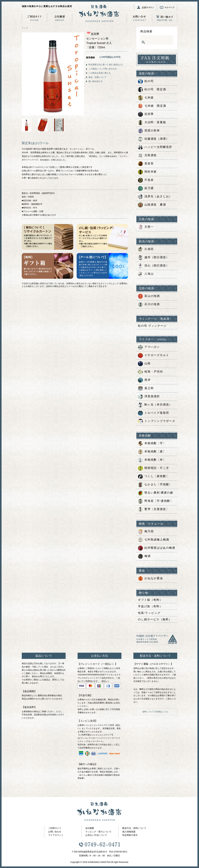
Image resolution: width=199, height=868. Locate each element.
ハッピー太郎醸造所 (155, 147)
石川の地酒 (149, 305)
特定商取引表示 (130, 835)
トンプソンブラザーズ (157, 421)
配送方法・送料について (134, 828)
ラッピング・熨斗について (98, 832)
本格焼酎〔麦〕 (152, 452)
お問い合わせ (55, 832)
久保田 (146, 249)
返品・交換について (98, 77)
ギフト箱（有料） (150, 600)
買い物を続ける (96, 81)
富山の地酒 (149, 296)
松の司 (146, 81)
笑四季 (146, 114)
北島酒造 (147, 156)
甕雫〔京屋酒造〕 (153, 509)
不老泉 (146, 180)
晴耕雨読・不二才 (153, 468)
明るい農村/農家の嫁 (156, 493)
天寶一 (146, 227)
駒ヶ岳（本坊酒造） (155, 405)
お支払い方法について (96, 835)
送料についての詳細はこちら (155, 712)
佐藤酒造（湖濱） (153, 139)
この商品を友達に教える (100, 73)
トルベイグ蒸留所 (153, 413)
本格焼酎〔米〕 (152, 460)
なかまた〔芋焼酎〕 (155, 485)
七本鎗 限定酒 (152, 106)
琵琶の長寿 (149, 131)
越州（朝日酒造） (153, 258)
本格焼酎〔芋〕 (152, 444)
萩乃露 (146, 188)
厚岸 (144, 380)
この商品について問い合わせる (103, 69)
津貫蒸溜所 (149, 397)
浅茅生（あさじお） (155, 197)
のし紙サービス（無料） (155, 619)
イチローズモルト (153, 355)
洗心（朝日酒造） (153, 266)
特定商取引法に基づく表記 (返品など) (106, 65)
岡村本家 (147, 172)
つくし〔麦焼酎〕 (153, 476)
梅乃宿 (146, 532)
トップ (25, 28)
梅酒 (144, 556)
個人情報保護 (129, 832)
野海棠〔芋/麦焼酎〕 (156, 501)
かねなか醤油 (150, 579)
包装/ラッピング (149, 613)
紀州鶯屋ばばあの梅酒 (157, 548)
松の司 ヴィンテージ (152, 326)
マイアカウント (56, 835)
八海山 (146, 274)
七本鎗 (146, 98)
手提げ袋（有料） (150, 606)
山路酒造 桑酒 (152, 205)
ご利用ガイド (55, 828)
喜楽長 (146, 164)
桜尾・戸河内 (150, 372)
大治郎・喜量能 (152, 123)
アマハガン (149, 347)
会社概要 (90, 828)
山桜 (144, 364)
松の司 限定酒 (152, 90)
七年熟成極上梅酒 (153, 540)
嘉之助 (146, 388)
